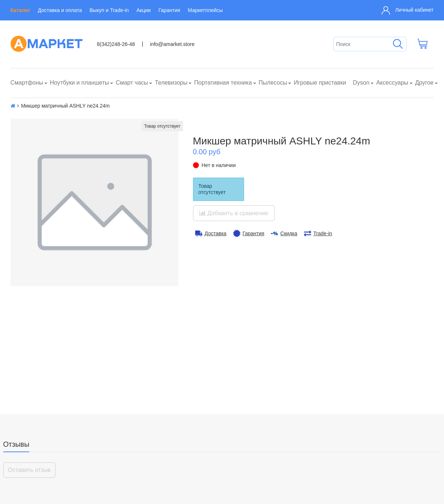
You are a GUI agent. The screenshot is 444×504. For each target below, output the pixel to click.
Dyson (361, 83)
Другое (424, 83)
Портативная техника (223, 83)
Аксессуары (392, 83)
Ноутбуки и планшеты (80, 83)
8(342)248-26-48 (116, 44)
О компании (27, 461)
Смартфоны (27, 83)
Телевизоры (171, 83)
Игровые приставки (320, 83)
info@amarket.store (172, 44)
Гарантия (169, 10)
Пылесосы (273, 83)
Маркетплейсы (205, 10)
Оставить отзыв (29, 368)
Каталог (20, 10)
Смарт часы (132, 83)
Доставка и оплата (60, 10)
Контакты (24, 471)
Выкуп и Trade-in (109, 10)
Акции (144, 10)
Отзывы (16, 342)
